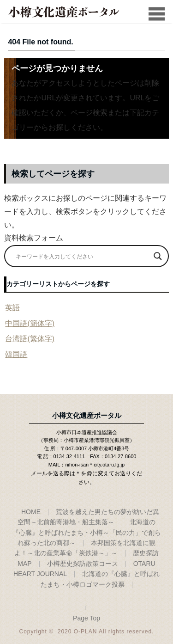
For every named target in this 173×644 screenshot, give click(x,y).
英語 (12, 308)
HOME (31, 512)
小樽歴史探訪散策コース (83, 564)
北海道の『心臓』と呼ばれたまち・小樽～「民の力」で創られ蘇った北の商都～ (87, 532)
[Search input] (82, 256)
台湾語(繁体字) (30, 339)
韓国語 (16, 354)
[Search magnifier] (158, 256)
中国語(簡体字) (30, 323)
